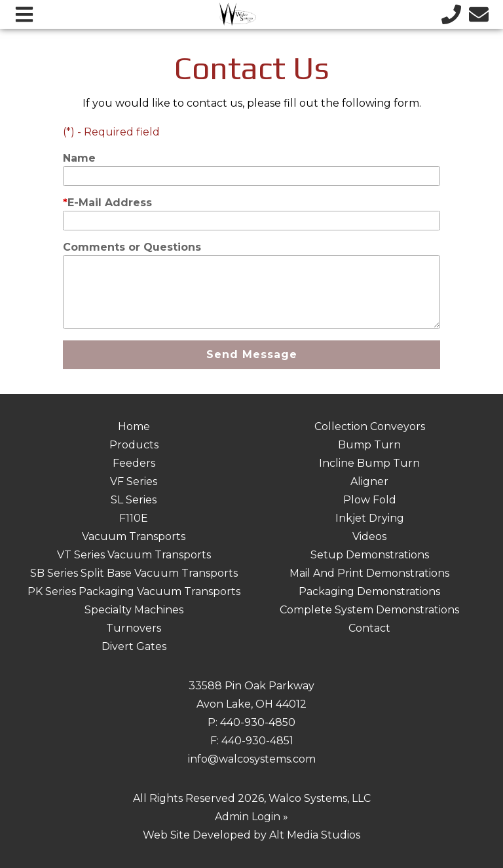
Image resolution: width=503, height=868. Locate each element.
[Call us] (451, 14)
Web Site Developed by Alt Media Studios (251, 835)
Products (134, 445)
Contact (369, 628)
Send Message (252, 354)
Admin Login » (251, 817)
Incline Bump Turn (369, 463)
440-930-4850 (258, 722)
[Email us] (479, 14)
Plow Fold (370, 500)
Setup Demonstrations (370, 555)
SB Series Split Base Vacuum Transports (134, 573)
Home (134, 426)
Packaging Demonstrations (369, 591)
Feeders (134, 463)
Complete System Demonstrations (369, 610)
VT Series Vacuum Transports (134, 555)
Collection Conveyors (370, 426)
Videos (369, 536)
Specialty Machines (134, 610)
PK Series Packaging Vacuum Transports (134, 591)
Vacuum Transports (134, 536)
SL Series (134, 500)
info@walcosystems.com (252, 759)
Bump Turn (369, 445)
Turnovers (134, 628)
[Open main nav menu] (24, 14)
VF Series (134, 481)
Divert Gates (134, 646)
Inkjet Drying (370, 518)
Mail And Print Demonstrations (369, 573)
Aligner (369, 481)
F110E (134, 518)
